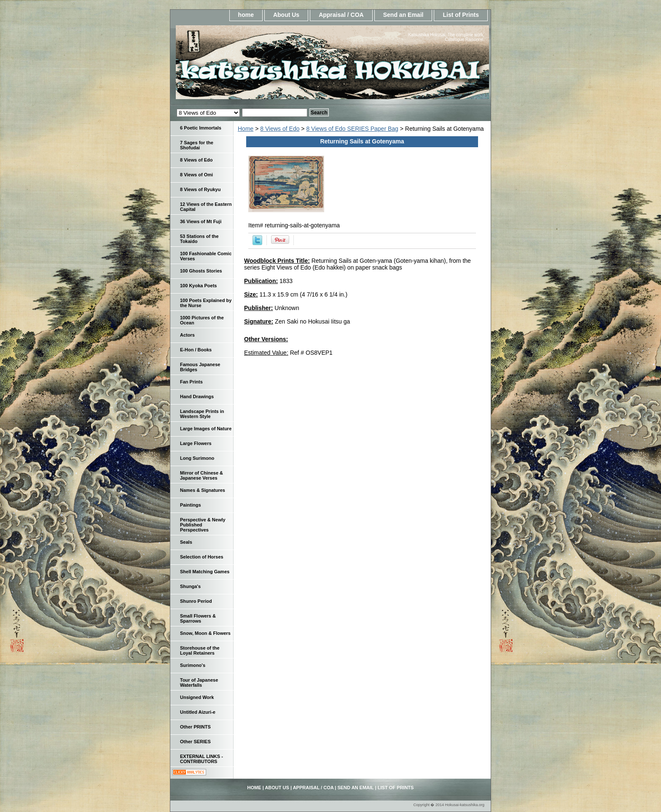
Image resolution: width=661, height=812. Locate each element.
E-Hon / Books (196, 350)
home (246, 15)
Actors (187, 335)
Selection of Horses (202, 557)
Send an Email (403, 15)
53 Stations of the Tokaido (199, 239)
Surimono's (193, 665)
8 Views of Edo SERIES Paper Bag (352, 129)
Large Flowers (196, 443)
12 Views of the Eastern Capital (206, 207)
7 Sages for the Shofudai (197, 145)
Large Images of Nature (206, 429)
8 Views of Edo (280, 129)
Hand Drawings (197, 397)
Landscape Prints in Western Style (202, 414)
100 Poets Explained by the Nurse (206, 303)
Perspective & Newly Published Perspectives (203, 525)
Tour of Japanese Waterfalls (199, 683)
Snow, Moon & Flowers (205, 633)
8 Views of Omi (196, 175)
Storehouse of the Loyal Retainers (200, 650)
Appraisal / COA (341, 15)
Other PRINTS (195, 727)
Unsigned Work (197, 697)
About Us (286, 15)
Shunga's (190, 586)
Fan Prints (191, 382)
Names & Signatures (203, 490)
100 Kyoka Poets (198, 286)
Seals (186, 542)
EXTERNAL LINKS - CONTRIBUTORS (202, 759)
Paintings (191, 505)
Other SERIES (195, 742)
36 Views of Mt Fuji (201, 221)
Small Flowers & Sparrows (198, 618)
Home (246, 129)
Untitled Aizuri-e (198, 712)
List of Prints (461, 15)
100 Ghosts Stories (201, 271)
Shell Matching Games (205, 572)
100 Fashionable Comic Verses (206, 256)
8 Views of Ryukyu (200, 189)
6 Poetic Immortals (201, 128)
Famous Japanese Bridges (200, 367)
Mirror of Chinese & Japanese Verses (202, 475)
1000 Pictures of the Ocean (202, 320)
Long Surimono (197, 458)
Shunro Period (196, 601)
